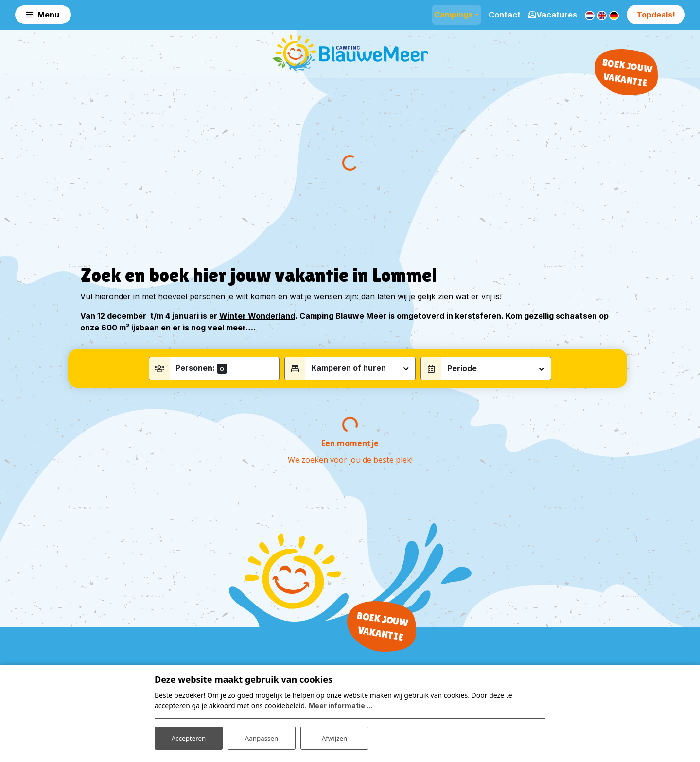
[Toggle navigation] (43, 15)
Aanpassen (262, 737)
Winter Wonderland (257, 325)
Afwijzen (334, 737)
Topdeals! (656, 15)
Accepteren (189, 737)
